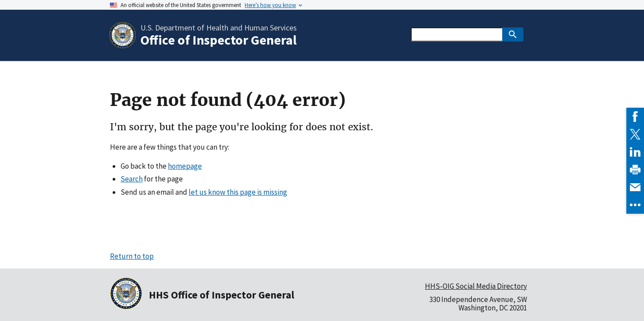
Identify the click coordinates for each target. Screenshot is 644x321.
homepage (185, 166)
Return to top (132, 256)
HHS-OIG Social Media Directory (476, 286)
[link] (635, 117)
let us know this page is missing (238, 192)
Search (132, 179)
